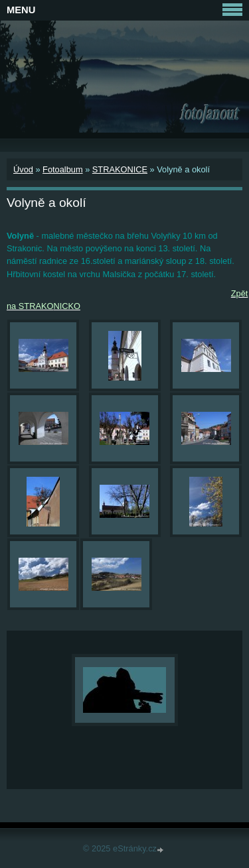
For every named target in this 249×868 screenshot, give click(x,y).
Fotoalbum (62, 169)
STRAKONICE (120, 169)
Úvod (23, 169)
